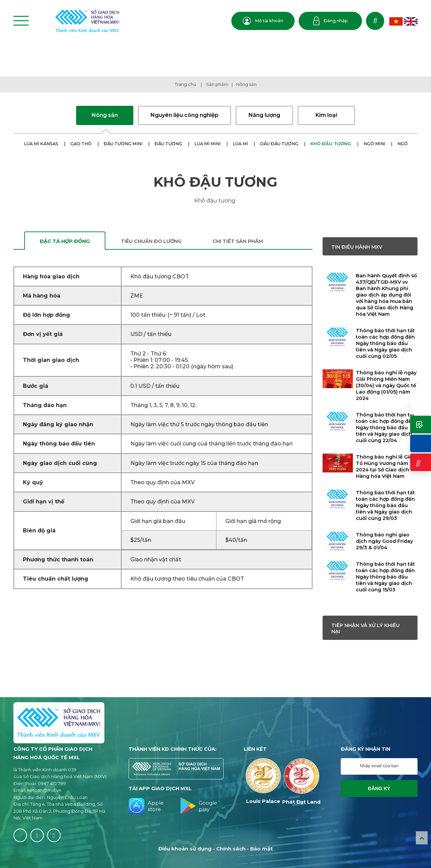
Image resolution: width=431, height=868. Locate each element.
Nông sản (246, 84)
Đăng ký (379, 788)
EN (411, 21)
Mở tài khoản (263, 21)
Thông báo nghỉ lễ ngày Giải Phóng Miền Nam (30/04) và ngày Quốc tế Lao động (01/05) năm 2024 (386, 385)
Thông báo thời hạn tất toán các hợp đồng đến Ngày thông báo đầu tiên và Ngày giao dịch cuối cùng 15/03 (385, 577)
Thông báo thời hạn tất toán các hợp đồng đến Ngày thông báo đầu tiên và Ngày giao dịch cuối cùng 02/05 (385, 343)
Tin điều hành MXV (357, 247)
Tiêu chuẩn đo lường (151, 241)
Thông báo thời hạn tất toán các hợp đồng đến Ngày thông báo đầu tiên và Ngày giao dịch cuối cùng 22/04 (385, 428)
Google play (199, 806)
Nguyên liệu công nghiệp (185, 115)
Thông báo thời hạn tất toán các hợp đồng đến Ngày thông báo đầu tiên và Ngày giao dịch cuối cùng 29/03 (385, 505)
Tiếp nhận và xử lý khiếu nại (366, 628)
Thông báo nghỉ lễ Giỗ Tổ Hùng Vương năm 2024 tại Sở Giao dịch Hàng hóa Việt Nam (384, 467)
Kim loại (326, 115)
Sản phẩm (217, 84)
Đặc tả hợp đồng (65, 241)
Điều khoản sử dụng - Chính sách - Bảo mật (215, 849)
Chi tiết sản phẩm (238, 241)
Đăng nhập (330, 21)
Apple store (146, 806)
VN (396, 21)
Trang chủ (186, 84)
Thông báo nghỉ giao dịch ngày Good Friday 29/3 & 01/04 (384, 541)
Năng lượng (264, 115)
